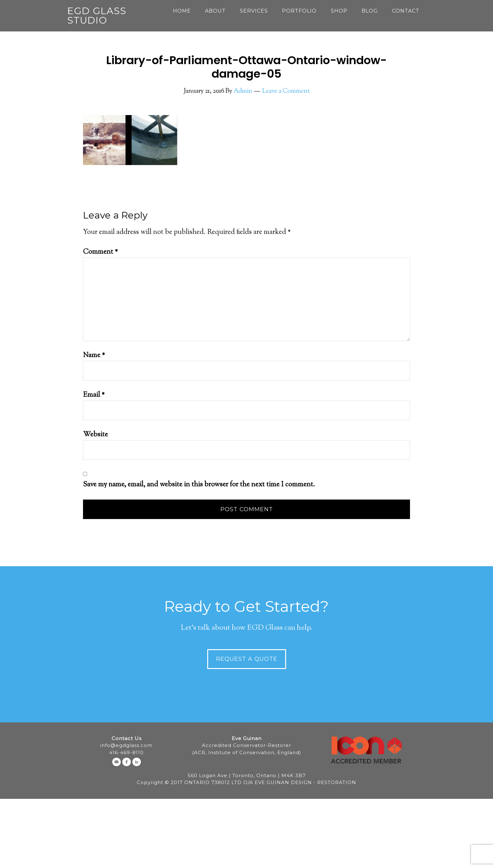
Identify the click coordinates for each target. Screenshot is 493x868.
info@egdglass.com (126, 745)
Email (94, 395)
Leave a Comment (286, 91)
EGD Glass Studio (97, 16)
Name (94, 356)
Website (95, 435)
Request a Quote (247, 659)
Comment (100, 252)
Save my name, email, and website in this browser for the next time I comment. (199, 485)
